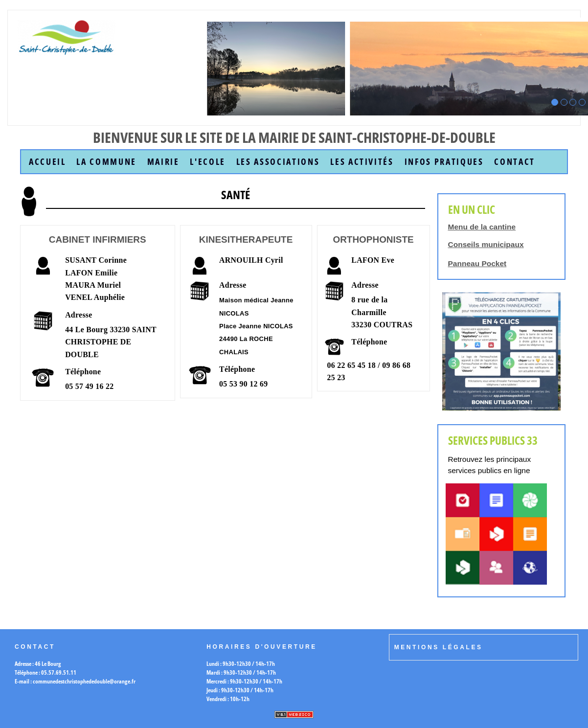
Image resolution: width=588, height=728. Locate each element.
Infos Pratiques (444, 162)
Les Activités (362, 162)
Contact (515, 162)
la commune (106, 162)
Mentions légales (439, 647)
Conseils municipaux (486, 244)
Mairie (163, 162)
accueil (47, 162)
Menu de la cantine (482, 227)
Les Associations (278, 162)
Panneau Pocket (477, 263)
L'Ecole (208, 162)
